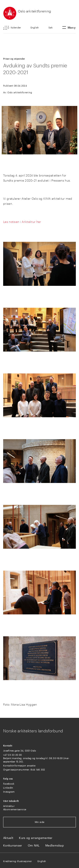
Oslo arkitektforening (34, 11)
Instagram (9, 792)
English (35, 27)
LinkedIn (8, 788)
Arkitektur (9, 806)
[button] (12, 28)
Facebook (9, 784)
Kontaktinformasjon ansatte (19, 766)
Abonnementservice (15, 809)
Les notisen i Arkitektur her (22, 222)
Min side (39, 822)
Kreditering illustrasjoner (17, 861)
